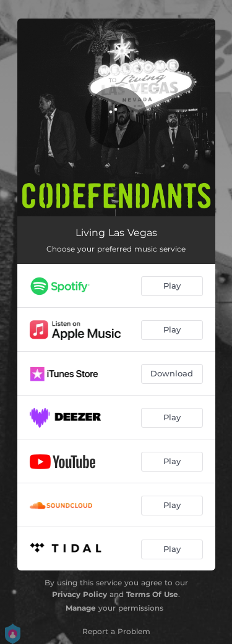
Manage (81, 608)
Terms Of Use (152, 594)
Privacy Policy (79, 594)
